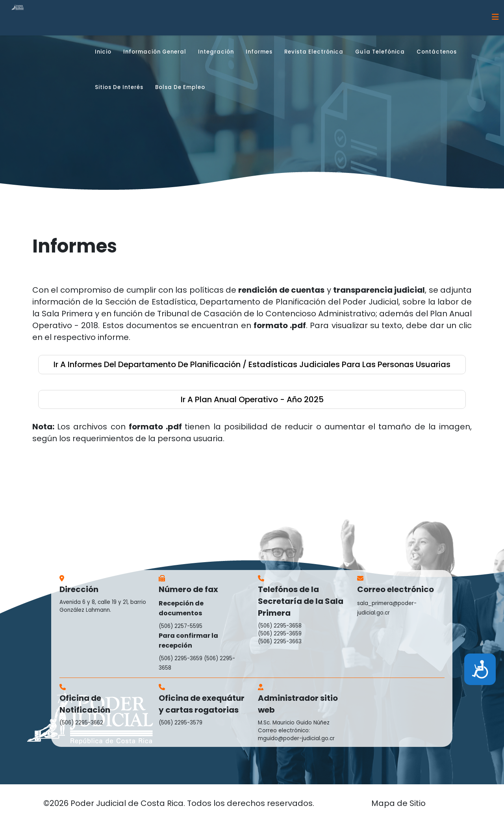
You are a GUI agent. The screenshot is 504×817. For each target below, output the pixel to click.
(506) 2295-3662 (81, 723)
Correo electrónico (396, 589)
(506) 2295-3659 (181, 658)
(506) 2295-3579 (181, 723)
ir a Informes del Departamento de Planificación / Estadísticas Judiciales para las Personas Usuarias (252, 364)
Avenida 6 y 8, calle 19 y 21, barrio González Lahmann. (103, 606)
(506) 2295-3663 (280, 642)
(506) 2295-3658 (280, 626)
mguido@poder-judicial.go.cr (296, 738)
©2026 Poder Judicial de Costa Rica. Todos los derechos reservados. (179, 803)
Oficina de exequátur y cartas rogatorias (202, 704)
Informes (259, 52)
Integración (216, 52)
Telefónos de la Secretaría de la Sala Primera (301, 601)
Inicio (103, 52)
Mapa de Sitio (398, 803)
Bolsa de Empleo (180, 87)
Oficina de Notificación (85, 704)
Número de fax (188, 589)
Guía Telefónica (380, 52)
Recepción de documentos (181, 608)
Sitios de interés (119, 87)
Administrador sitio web (298, 704)
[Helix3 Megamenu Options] (495, 17)
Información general (155, 52)
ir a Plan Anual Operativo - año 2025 (252, 399)
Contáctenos (437, 52)
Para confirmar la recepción (188, 641)
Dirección (79, 589)
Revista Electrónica (314, 52)
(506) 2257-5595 (181, 626)
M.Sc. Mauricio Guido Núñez (294, 723)
